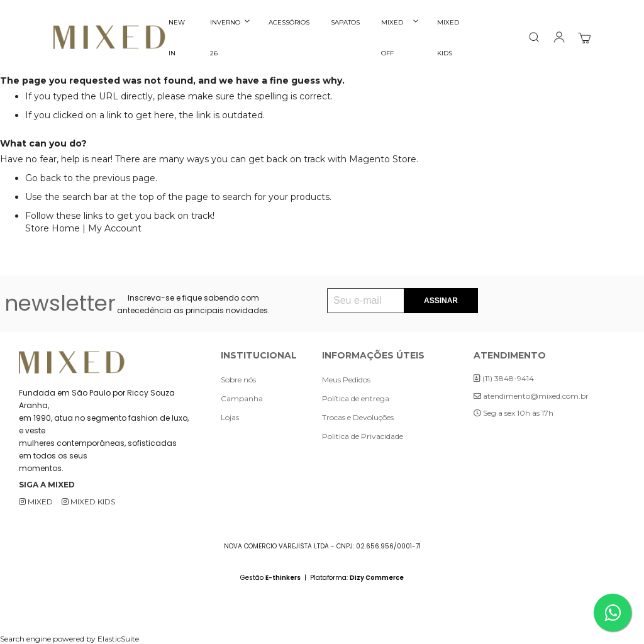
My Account (115, 228)
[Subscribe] (441, 301)
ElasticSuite (118, 639)
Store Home (53, 228)
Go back (43, 178)
